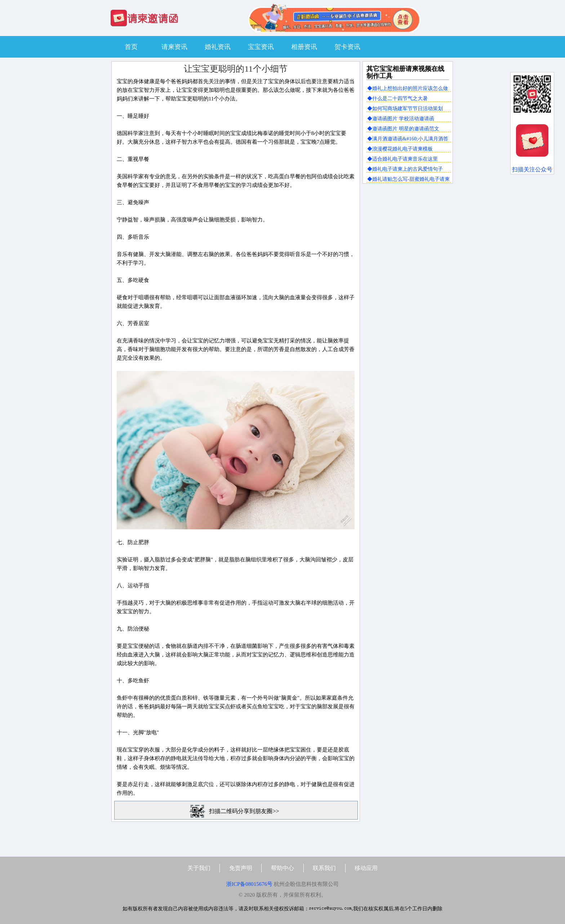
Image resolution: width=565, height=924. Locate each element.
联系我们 (324, 868)
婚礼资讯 (218, 47)
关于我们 (199, 868)
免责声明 (241, 868)
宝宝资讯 (261, 47)
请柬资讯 (174, 47)
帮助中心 (282, 868)
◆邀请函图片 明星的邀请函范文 (403, 129)
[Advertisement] (408, 237)
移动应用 (366, 868)
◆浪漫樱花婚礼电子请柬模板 (400, 149)
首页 (131, 47)
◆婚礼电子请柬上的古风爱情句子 (405, 169)
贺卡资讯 (347, 47)
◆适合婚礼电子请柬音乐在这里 (402, 159)
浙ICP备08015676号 (249, 884)
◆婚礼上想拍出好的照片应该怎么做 (408, 88)
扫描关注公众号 (532, 169)
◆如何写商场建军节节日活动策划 (405, 109)
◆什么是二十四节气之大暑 (397, 98)
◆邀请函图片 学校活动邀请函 (401, 119)
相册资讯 (304, 47)
